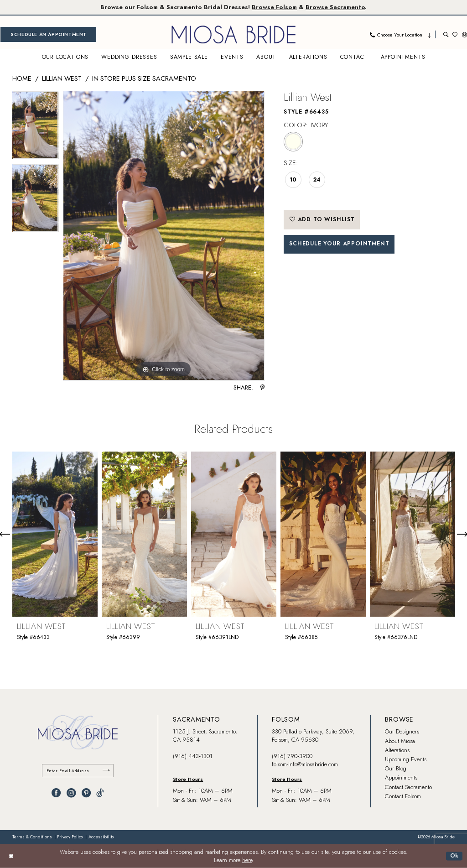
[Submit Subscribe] (106, 771)
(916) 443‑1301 (193, 756)
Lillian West (62, 78)
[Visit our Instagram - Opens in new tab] (71, 793)
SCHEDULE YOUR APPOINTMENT (339, 244)
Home (22, 78)
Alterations (397, 750)
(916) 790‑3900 (292, 756)
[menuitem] (48, 34)
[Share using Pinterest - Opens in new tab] (262, 388)
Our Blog (396, 768)
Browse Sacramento (335, 7)
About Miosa (400, 741)
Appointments (401, 777)
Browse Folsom (274, 7)
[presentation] (55, 534)
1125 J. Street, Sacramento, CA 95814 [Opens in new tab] (205, 735)
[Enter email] (78, 771)
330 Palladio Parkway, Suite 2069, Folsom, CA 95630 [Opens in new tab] (313, 735)
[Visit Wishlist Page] (455, 34)
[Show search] (446, 34)
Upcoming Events (406, 759)
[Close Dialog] (11, 856)
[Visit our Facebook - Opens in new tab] (56, 793)
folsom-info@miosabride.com (305, 764)
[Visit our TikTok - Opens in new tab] (100, 793)
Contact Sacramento (408, 787)
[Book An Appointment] (48, 34)
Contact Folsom (403, 796)
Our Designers (402, 731)
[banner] (233, 34)
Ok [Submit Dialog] (455, 856)
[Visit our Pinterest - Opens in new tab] (86, 793)
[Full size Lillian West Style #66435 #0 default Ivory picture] (164, 236)
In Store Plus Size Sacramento (144, 78)
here (247, 860)
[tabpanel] (35, 127)
